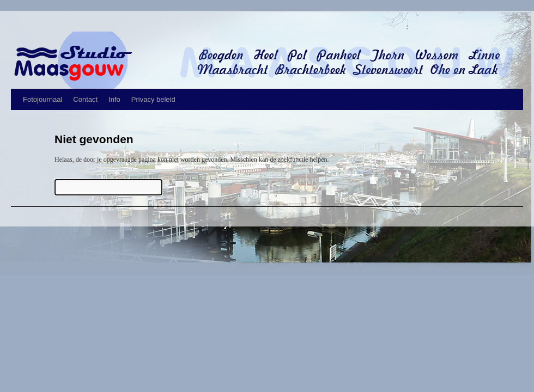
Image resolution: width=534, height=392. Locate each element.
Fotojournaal (43, 99)
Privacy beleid (153, 99)
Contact (85, 99)
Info (114, 99)
